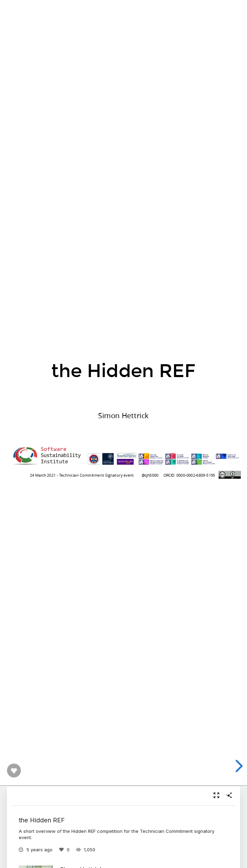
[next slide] (238, 766)
